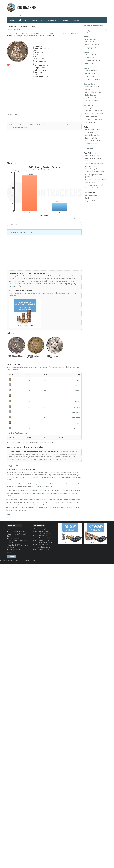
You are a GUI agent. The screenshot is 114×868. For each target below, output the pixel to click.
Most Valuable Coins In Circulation (92, 159)
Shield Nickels (90, 63)
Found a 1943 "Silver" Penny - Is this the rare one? (19, 546)
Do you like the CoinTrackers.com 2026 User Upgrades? (17, 540)
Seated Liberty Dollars (93, 135)
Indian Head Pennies (92, 45)
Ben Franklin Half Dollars (93, 111)
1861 (28, 418)
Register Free (13, 433)
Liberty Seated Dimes (92, 79)
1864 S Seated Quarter (17, 356)
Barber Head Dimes (92, 76)
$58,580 (77, 396)
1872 (28, 423)
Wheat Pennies (90, 42)
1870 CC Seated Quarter (33, 357)
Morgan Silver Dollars (92, 129)
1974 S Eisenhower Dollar (43, 533)
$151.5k (77, 380)
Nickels (87, 52)
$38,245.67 (76, 413)
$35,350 (77, 429)
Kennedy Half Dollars (92, 108)
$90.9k (78, 391)
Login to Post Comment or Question (22, 232)
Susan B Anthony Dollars (94, 141)
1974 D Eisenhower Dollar (43, 542)
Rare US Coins (90, 182)
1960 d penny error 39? (16, 550)
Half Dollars (88, 105)
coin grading (13, 281)
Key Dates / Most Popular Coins (96, 179)
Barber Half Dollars (92, 116)
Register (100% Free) (92, 201)
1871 (28, 386)
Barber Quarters (91, 95)
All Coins (23, 20)
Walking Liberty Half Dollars (94, 114)
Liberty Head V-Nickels (93, 61)
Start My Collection (91, 195)
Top (8, 514)
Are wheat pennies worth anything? (93, 176)
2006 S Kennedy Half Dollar (43, 529)
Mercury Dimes (90, 73)
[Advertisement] (83, 6)
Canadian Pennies (91, 166)
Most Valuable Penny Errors (94, 172)
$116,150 (77, 386)
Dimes (86, 68)
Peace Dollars (90, 132)
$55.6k (78, 402)
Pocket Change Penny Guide (95, 169)
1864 (41, 46)
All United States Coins (93, 26)
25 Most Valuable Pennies (94, 163)
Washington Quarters (92, 86)
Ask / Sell (12, 556)
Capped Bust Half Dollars (94, 122)
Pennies (87, 37)
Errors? (11, 552)
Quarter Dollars (90, 84)
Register (65, 20)
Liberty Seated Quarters (93, 98)
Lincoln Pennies (90, 39)
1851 (28, 429)
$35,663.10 (76, 423)
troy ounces (72, 454)
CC (45, 380)
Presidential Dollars (92, 144)
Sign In (76, 20)
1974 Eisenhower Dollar (42, 547)
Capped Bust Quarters (93, 101)
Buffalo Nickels (90, 58)
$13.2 (46, 77)
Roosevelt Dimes (91, 71)
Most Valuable (36, 20)
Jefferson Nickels (91, 55)
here (21, 442)
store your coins (49, 486)
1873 (28, 391)
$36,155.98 (76, 418)
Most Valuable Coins (92, 156)
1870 (28, 380)
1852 (28, 413)
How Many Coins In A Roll (94, 185)
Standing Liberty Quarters (94, 92)
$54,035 (77, 407)
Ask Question (52, 20)
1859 (28, 407)
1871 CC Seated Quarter (52, 357)
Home (12, 20)
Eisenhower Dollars (92, 138)
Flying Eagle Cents (91, 48)
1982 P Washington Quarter (18, 531)
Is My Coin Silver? (61, 459)
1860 (28, 402)
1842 (28, 396)
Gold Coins (90, 148)
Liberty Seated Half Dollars (94, 119)
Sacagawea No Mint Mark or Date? (18, 535)
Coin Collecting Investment (36, 484)
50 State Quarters (91, 89)
